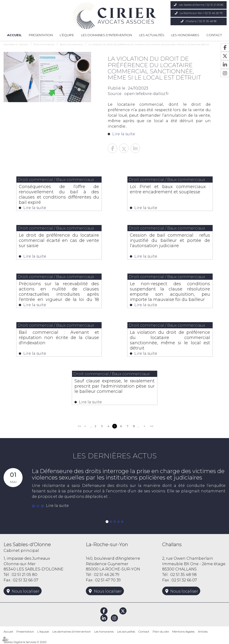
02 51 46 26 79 (107, 575)
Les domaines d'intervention (107, 35)
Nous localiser (26, 591)
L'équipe (67, 35)
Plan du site (161, 632)
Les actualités (152, 35)
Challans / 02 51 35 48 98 (201, 21)
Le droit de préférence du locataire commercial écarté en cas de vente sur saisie (59, 240)
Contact (214, 35)
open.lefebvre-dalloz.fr (146, 94)
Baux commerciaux (71, 44)
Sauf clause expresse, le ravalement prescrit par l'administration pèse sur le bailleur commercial (114, 386)
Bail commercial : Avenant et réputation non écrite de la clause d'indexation (59, 338)
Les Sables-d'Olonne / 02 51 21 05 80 (201, 5)
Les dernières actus (115, 456)
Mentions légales (183, 632)
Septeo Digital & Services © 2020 (25, 642)
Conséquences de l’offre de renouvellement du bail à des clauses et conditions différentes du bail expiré (59, 195)
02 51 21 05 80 (24, 575)
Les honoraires (185, 35)
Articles (203, 632)
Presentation (41, 35)
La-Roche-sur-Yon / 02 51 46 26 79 (201, 13)
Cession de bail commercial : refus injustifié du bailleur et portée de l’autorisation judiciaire (170, 240)
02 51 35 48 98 (183, 575)
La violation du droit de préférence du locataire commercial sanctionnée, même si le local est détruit (149, 44)
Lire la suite (124, 134)
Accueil (14, 35)
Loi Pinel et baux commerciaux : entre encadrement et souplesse (170, 189)
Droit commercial (44, 44)
